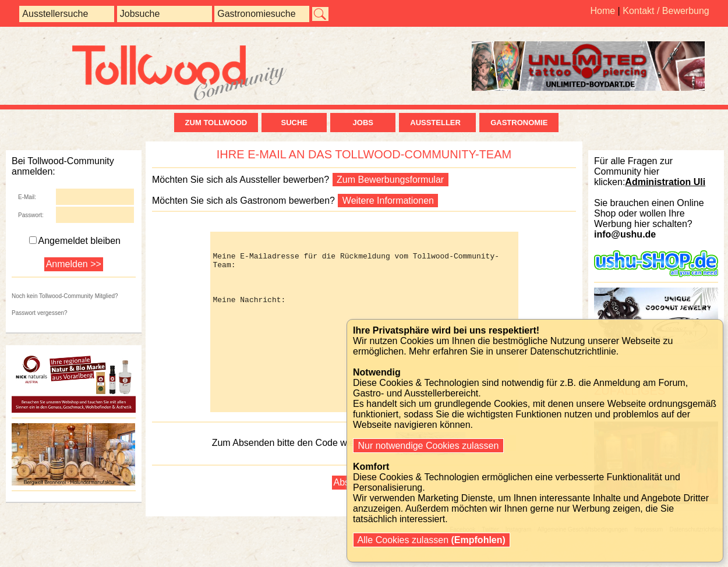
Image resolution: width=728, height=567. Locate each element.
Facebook (462, 564)
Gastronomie (519, 123)
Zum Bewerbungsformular (390, 180)
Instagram (518, 564)
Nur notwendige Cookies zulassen (428, 446)
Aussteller (437, 123)
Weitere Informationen (388, 201)
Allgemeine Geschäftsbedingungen (583, 564)
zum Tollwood (216, 123)
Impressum (649, 564)
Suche (294, 123)
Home (602, 11)
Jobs (363, 123)
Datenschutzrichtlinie (696, 564)
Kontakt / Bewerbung (666, 11)
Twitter (490, 564)
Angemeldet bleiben (75, 241)
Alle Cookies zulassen (432, 540)
